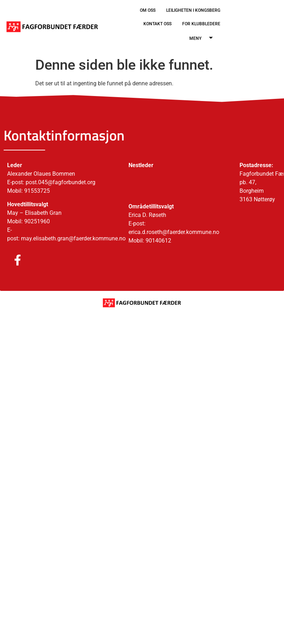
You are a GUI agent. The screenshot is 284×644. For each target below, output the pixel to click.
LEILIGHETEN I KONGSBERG (193, 10)
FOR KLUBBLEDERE (201, 24)
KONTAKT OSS (157, 24)
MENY (204, 39)
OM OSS (148, 10)
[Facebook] (11, 261)
